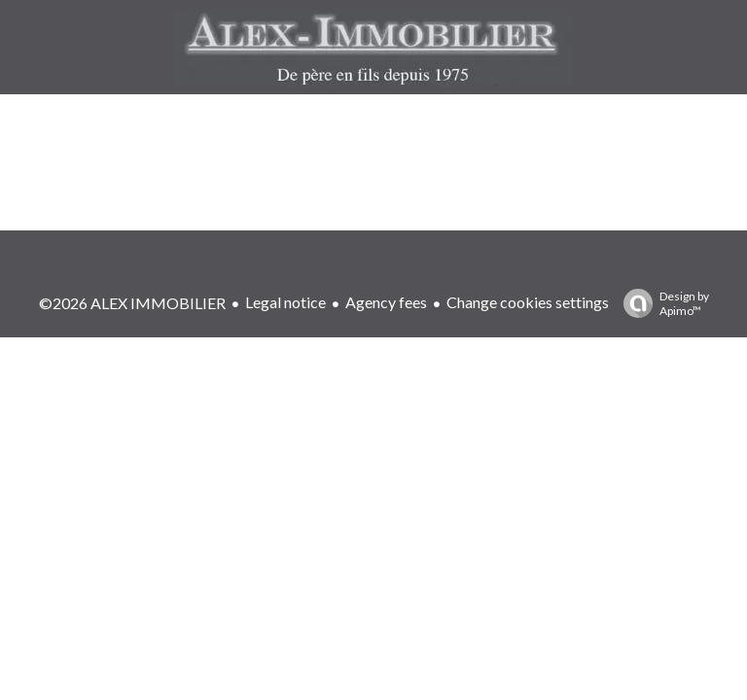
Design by (661, 303)
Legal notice (285, 302)
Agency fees (386, 302)
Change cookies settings (528, 302)
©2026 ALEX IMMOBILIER (132, 303)
